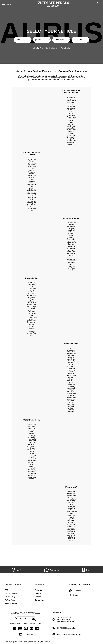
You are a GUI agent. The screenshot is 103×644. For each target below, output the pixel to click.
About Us (38, 590)
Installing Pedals (11, 593)
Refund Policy (10, 600)
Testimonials (39, 600)
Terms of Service (11, 603)
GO (80, 40)
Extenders (39, 593)
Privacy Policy (10, 597)
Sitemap (38, 597)
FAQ (7, 590)
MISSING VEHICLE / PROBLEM (51, 48)
